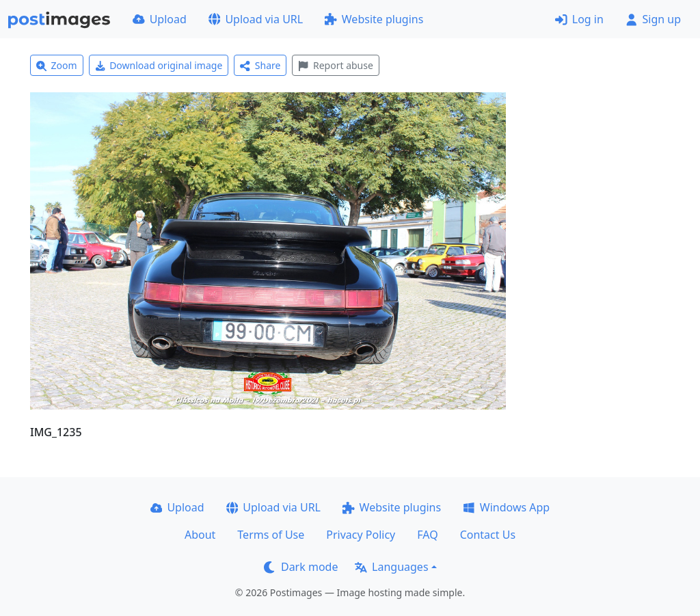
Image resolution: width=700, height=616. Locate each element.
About (200, 535)
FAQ (427, 535)
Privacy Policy (361, 535)
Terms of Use (271, 535)
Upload (160, 19)
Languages (391, 567)
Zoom (57, 65)
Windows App (506, 507)
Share (260, 65)
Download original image (159, 65)
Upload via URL (256, 19)
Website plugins (374, 19)
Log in (579, 19)
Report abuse (335, 65)
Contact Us (488, 535)
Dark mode (301, 567)
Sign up (653, 19)
